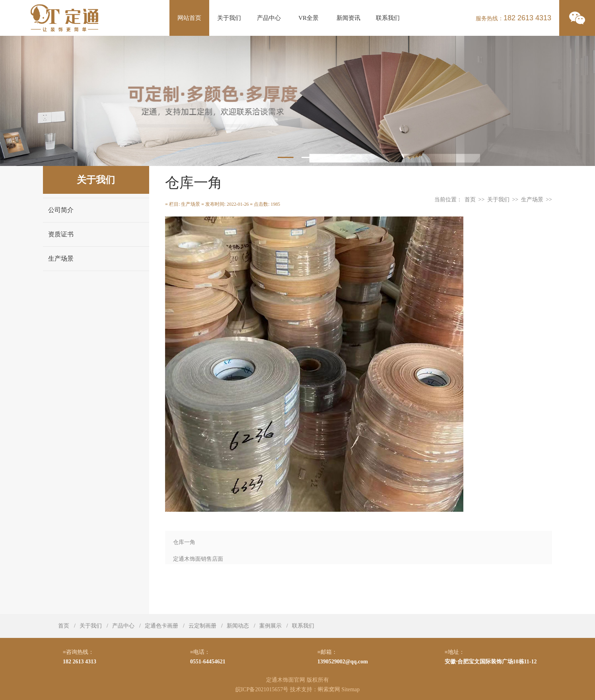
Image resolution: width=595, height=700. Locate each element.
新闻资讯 (348, 18)
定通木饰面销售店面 (198, 559)
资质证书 (61, 234)
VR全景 (308, 18)
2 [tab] (309, 157)
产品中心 (269, 18)
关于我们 (229, 18)
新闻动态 (238, 626)
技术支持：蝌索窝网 (315, 689)
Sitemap (350, 689)
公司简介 (61, 210)
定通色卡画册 (161, 626)
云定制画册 (202, 626)
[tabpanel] (297, 101)
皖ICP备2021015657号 (262, 689)
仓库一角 (184, 542)
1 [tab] (286, 157)
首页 (470, 200)
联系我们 (388, 18)
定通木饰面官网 (286, 680)
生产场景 (61, 258)
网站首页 (189, 18)
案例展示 (270, 626)
